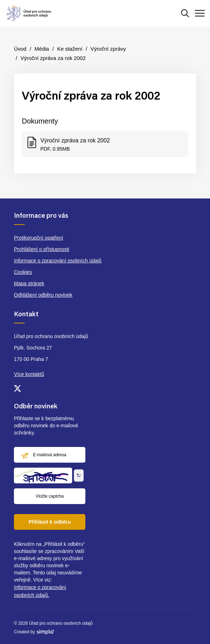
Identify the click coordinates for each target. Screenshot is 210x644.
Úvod (20, 49)
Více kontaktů (29, 374)
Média (42, 49)
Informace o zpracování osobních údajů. (40, 591)
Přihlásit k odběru (50, 522)
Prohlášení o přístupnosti (42, 249)
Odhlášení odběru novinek (43, 295)
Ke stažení (70, 49)
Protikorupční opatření (39, 238)
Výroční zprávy (108, 49)
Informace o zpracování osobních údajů (58, 261)
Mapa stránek (29, 283)
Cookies (23, 272)
